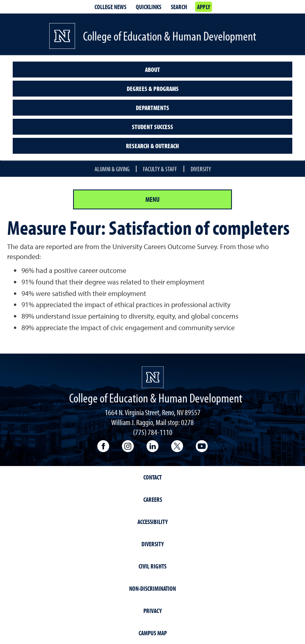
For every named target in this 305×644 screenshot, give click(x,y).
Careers (153, 499)
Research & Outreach (152, 146)
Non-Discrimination (152, 588)
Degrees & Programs (153, 89)
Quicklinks (149, 7)
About (152, 70)
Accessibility (152, 522)
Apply (204, 7)
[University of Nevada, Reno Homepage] (153, 377)
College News (110, 7)
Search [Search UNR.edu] (179, 7)
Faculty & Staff (160, 169)
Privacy (152, 611)
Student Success (152, 127)
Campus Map (153, 633)
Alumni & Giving (112, 169)
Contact (152, 477)
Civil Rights (152, 566)
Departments (152, 108)
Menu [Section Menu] (152, 199)
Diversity (201, 169)
